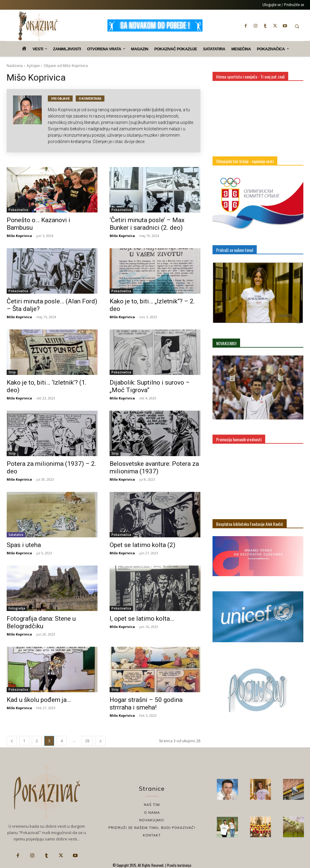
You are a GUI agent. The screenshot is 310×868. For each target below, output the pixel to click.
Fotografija (17, 608)
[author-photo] (30, 121)
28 (87, 741)
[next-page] (101, 741)
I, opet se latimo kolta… (142, 619)
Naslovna (15, 66)
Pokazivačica (18, 210)
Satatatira (16, 535)
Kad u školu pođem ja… (39, 700)
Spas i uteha (24, 545)
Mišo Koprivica (19, 236)
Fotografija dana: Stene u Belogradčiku (41, 622)
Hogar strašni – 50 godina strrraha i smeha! (146, 704)
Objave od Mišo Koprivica (66, 66)
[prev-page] (12, 741)
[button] (297, 26)
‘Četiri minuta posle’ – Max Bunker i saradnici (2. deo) (147, 224)
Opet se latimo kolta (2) (142, 545)
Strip (12, 372)
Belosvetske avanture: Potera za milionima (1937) (154, 467)
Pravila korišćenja (179, 865)
